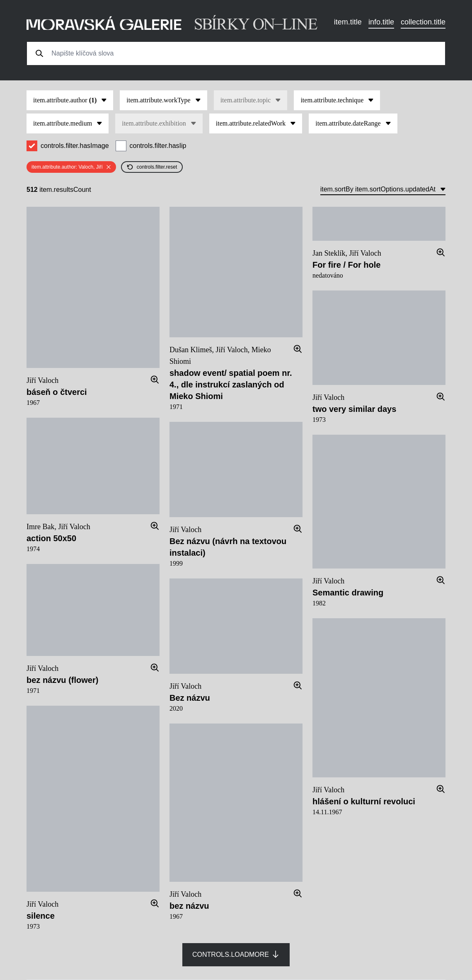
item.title (348, 22)
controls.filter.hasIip (158, 146)
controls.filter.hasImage (75, 146)
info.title (381, 22)
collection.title (423, 22)
